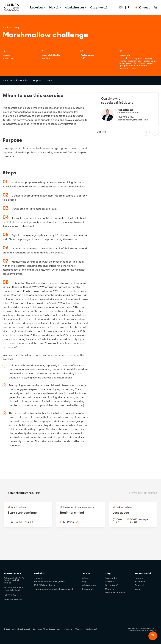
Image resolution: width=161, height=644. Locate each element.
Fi (129, 7)
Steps (49, 80)
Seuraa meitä (143, 574)
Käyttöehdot (91, 629)
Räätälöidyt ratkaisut (45, 585)
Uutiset (86, 574)
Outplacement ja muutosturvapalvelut (53, 589)
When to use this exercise (15, 80)
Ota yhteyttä (99, 7)
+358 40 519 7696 (126, 117)
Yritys (108, 574)
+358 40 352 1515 (12, 595)
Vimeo (138, 589)
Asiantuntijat (112, 578)
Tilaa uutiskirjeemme (116, 593)
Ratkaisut (40, 574)
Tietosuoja (67, 629)
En (121, 7)
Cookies (79, 629)
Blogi (84, 582)
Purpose (37, 80)
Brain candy (88, 589)
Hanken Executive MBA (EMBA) (50, 582)
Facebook (140, 585)
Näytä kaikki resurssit (143, 493)
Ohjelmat (38, 578)
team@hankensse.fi (14, 600)
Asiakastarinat (89, 585)
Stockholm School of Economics (142, 630)
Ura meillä (110, 582)
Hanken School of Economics (141, 628)
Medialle (109, 589)
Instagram (140, 582)
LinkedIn (139, 578)
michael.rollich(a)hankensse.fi (133, 120)
